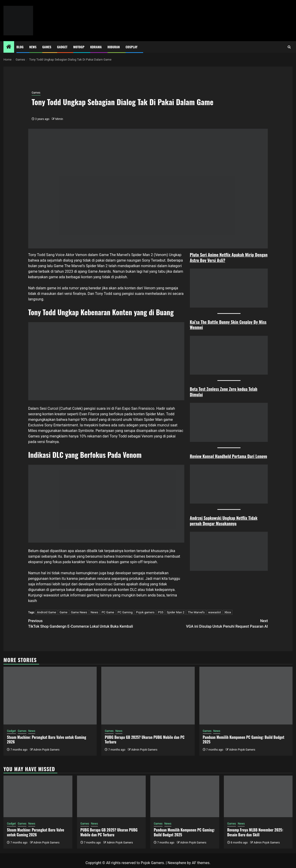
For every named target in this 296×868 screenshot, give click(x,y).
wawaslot (51, 595)
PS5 (161, 612)
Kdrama (96, 47)
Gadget (62, 47)
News (33, 47)
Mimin (59, 119)
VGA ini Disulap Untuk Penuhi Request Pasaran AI (208, 623)
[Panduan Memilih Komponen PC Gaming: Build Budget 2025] (246, 696)
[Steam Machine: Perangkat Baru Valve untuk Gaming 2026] (50, 696)
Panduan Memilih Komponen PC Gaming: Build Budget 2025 (244, 740)
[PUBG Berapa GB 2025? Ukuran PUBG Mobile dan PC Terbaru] (148, 696)
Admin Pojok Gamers (46, 750)
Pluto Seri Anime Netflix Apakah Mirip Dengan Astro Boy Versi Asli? (229, 257)
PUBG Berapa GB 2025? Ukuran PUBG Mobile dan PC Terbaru (145, 740)
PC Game (108, 612)
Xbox (228, 612)
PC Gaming (125, 612)
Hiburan (114, 47)
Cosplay (131, 47)
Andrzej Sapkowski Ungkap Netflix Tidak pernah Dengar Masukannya (224, 521)
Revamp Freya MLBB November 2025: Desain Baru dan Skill (255, 832)
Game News (79, 612)
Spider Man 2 (176, 612)
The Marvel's (196, 612)
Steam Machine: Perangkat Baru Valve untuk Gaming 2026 (46, 740)
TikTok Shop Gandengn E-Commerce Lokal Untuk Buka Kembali (88, 623)
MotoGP (79, 47)
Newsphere (177, 863)
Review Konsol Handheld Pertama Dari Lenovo (228, 456)
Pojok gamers (145, 612)
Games (47, 47)
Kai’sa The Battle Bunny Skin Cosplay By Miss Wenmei (228, 325)
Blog (20, 47)
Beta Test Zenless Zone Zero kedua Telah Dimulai (224, 392)
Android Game (47, 612)
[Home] (9, 47)
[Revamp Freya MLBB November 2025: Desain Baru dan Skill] (258, 796)
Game (63, 612)
